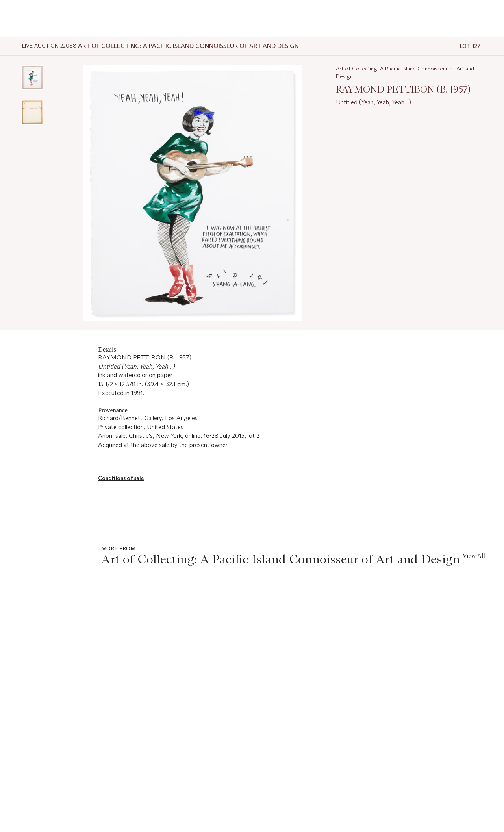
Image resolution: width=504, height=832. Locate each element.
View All (474, 556)
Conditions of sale (121, 478)
